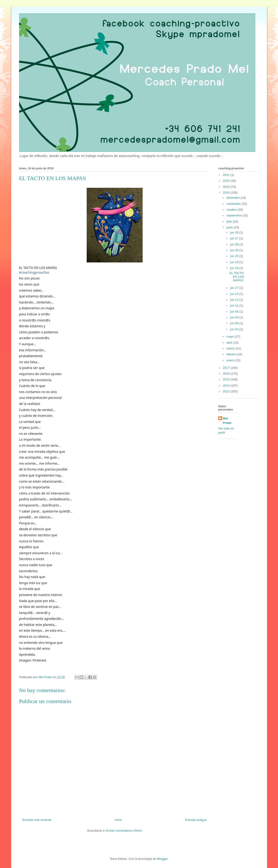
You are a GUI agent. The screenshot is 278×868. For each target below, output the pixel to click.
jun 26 (235, 244)
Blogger (162, 859)
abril (230, 343)
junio (230, 227)
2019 (227, 187)
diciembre (233, 198)
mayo (231, 336)
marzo (231, 348)
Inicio (118, 820)
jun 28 (235, 232)
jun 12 (235, 300)
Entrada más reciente (37, 820)
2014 (227, 385)
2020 (227, 181)
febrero (232, 354)
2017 (227, 368)
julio (230, 221)
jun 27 (235, 238)
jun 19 (235, 262)
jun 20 (235, 256)
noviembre (234, 204)
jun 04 (235, 323)
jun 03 (235, 329)
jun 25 (235, 250)
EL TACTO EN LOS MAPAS (237, 277)
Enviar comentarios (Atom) (124, 831)
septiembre (234, 215)
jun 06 (235, 312)
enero (231, 360)
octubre (232, 210)
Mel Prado (227, 420)
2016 (227, 374)
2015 (227, 379)
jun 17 (235, 288)
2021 (227, 175)
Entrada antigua (196, 820)
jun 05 (235, 317)
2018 (227, 193)
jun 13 (235, 294)
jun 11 (235, 305)
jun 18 (235, 268)
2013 (227, 391)
